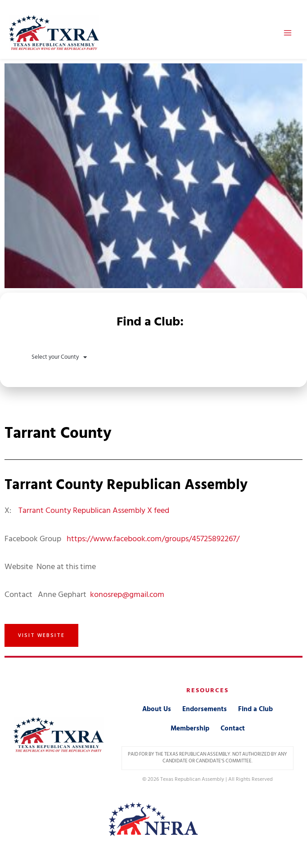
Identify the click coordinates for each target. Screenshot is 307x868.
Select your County (59, 357)
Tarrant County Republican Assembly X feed (94, 510)
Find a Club (255, 709)
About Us (157, 709)
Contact (233, 728)
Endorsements (205, 709)
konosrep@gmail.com (127, 594)
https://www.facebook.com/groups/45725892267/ (153, 539)
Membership (190, 728)
